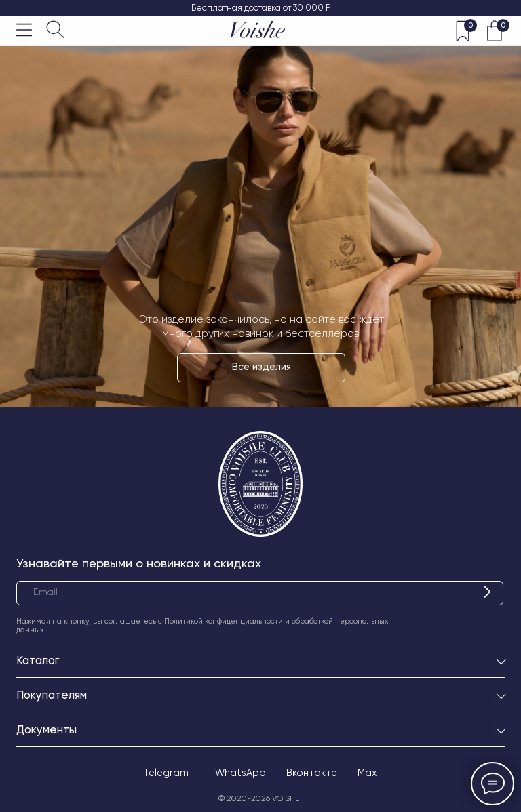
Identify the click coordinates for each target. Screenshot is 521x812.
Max (367, 773)
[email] (260, 593)
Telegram (166, 773)
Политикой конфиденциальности (224, 621)
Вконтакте (312, 773)
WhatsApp (240, 773)
